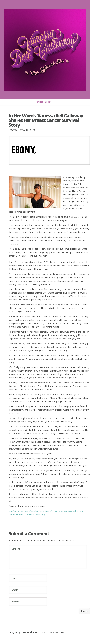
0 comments (28, 130)
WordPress (58, 636)
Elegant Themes (30, 636)
